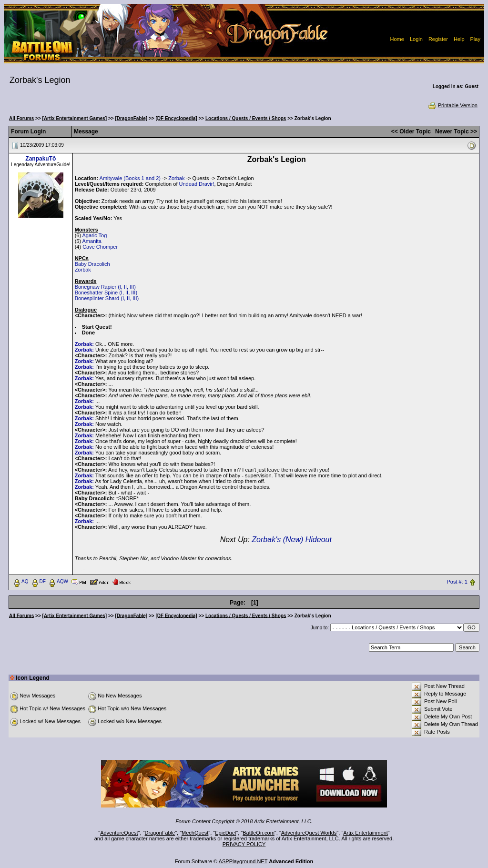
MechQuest (195, 833)
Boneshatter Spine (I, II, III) (106, 293)
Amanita (92, 241)
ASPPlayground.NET (243, 861)
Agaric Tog (95, 235)
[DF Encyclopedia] (176, 118)
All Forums (21, 118)
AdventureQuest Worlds (309, 833)
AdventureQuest (119, 833)
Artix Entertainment (366, 833)
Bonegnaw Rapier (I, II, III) (105, 287)
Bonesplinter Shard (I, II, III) (107, 298)
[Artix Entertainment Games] (75, 118)
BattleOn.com (259, 833)
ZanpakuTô (41, 159)
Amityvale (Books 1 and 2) (130, 178)
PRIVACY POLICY (244, 844)
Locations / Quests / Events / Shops (246, 118)
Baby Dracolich (92, 264)
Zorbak (176, 178)
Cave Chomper (100, 247)
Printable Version (452, 105)
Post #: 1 (457, 582)
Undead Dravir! (197, 184)
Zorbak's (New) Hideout (292, 540)
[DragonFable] (131, 118)
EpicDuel (225, 833)
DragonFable (160, 833)
